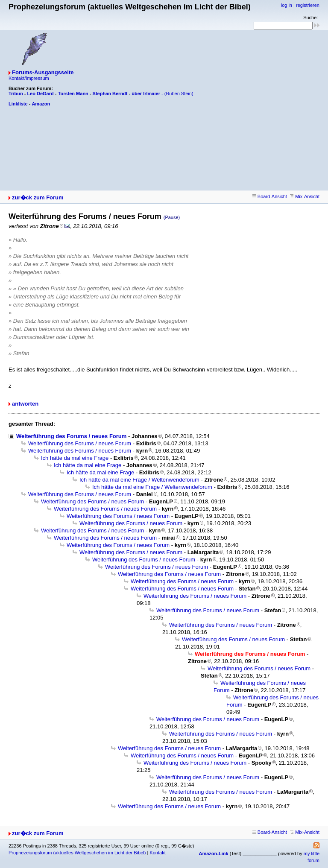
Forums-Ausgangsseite (43, 72)
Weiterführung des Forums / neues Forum (71, 436)
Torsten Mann (73, 94)
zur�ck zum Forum (38, 197)
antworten (25, 404)
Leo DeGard (40, 94)
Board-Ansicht (270, 196)
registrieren (308, 5)
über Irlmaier (146, 94)
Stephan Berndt (110, 94)
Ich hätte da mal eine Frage (75, 458)
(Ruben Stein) (179, 94)
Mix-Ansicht (305, 196)
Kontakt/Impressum (29, 78)
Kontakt (157, 853)
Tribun (16, 94)
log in (287, 5)
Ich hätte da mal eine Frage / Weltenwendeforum (139, 480)
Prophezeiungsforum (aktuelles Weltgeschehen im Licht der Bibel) (77, 853)
